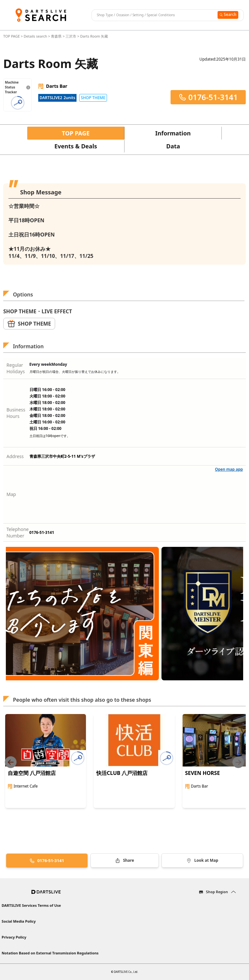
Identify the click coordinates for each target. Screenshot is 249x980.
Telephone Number (18, 532)
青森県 (56, 36)
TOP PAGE (12, 36)
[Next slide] (238, 762)
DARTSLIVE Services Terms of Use (31, 905)
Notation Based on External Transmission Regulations (50, 953)
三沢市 (71, 36)
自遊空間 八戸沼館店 (32, 773)
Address (15, 456)
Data (173, 146)
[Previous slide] (11, 762)
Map (11, 494)
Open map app (229, 469)
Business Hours (16, 413)
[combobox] (154, 15)
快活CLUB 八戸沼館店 (122, 773)
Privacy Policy (14, 937)
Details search (36, 36)
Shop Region (217, 892)
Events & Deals (76, 146)
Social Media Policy (19, 921)
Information (173, 133)
